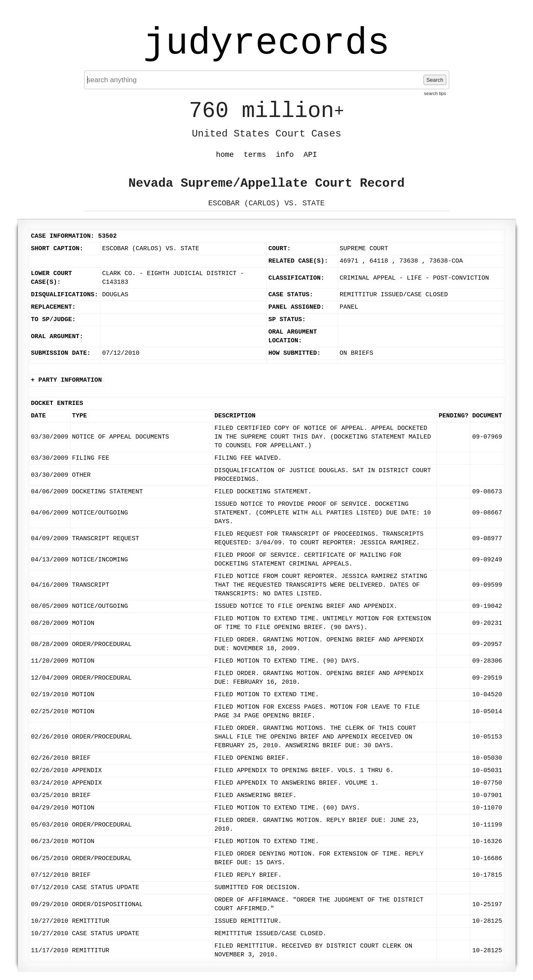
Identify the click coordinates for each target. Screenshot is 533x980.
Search (435, 80)
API (310, 155)
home (225, 155)
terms (255, 155)
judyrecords (266, 44)
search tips (435, 93)
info (285, 155)
